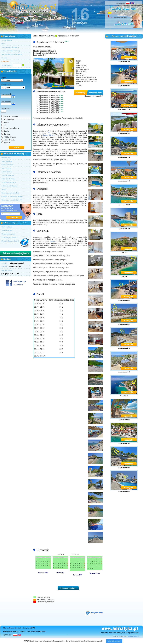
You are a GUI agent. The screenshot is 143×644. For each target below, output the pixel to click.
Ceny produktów (7, 227)
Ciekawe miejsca (7, 165)
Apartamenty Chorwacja (10, 47)
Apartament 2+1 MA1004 (49, 102)
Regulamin (42, 631)
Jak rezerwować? (7, 230)
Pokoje (22, 631)
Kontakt (34, 631)
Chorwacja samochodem (10, 193)
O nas (4, 44)
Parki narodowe (7, 161)
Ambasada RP (6, 172)
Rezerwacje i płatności (9, 237)
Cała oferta (5, 61)
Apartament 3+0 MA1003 (49, 100)
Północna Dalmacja (8, 179)
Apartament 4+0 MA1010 (49, 112)
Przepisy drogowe (8, 175)
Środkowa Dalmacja (9, 182)
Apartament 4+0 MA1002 (49, 98)
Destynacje (27, 628)
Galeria (4, 58)
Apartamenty (14, 631)
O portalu (18, 628)
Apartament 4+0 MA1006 (49, 106)
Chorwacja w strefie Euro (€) (12, 200)
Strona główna (7, 40)
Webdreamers (133, 636)
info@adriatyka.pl (121, 12)
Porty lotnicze (6, 168)
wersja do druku (94, 613)
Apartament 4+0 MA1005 (49, 104)
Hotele (6, 631)
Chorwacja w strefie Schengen (12, 196)
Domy (28, 631)
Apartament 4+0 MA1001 (49, 96)
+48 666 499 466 (120, 18)
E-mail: (13, 263)
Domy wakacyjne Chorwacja (12, 54)
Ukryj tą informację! (114, 641)
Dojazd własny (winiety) (10, 241)
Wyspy (4, 189)
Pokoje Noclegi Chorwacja (11, 51)
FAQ (34, 628)
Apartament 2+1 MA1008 (49, 108)
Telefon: (11, 267)
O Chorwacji (6, 158)
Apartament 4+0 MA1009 (49, 110)
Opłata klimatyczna (8, 234)
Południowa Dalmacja (9, 186)
